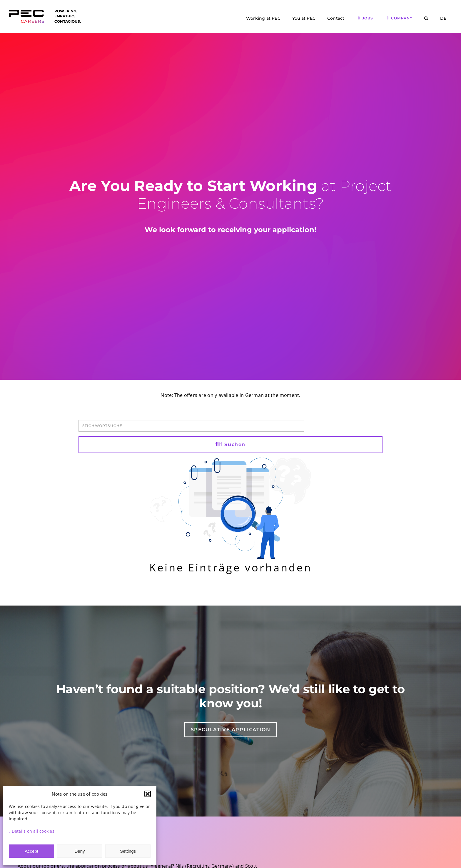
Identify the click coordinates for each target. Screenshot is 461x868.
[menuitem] (443, 19)
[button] (148, 794)
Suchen (230, 444)
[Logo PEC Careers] (26, 13)
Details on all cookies (32, 831)
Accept (31, 851)
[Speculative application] (231, 730)
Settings (128, 851)
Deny (80, 851)
